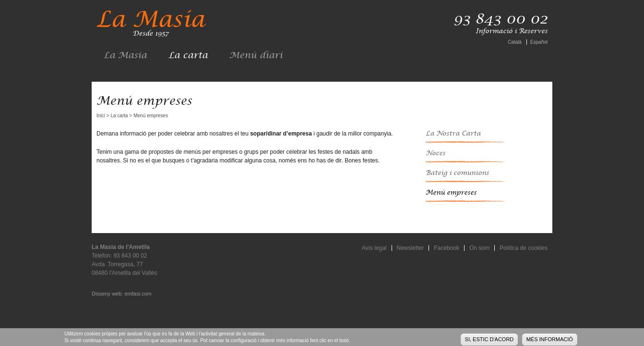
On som (479, 248)
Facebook (447, 248)
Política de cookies (524, 248)
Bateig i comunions (457, 173)
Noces (435, 153)
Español (539, 42)
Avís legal (374, 248)
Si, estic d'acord (489, 340)
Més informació (550, 340)
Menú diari (256, 56)
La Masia (125, 56)
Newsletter (411, 248)
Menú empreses (451, 193)
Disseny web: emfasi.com (122, 294)
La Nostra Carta (453, 134)
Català (515, 42)
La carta (188, 56)
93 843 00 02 (501, 19)
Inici (101, 116)
